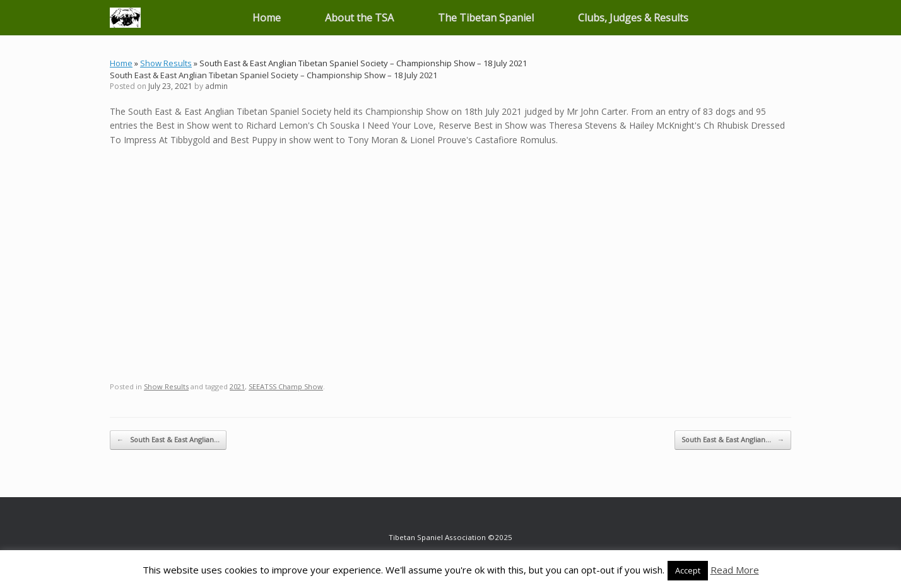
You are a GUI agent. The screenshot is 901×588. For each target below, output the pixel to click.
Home (267, 18)
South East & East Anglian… (168, 440)
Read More (735, 570)
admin (216, 86)
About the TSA (359, 18)
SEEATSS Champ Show (286, 386)
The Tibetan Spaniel (486, 18)
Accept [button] (688, 570)
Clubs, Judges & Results (633, 18)
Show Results (166, 63)
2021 (237, 386)
